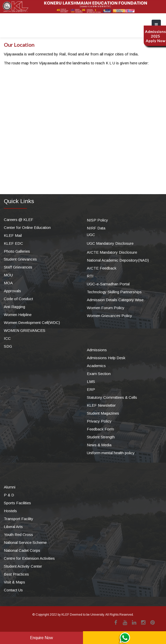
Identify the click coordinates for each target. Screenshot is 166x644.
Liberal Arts (13, 527)
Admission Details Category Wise (115, 300)
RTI (90, 276)
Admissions (97, 350)
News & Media (99, 445)
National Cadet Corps (22, 550)
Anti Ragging (14, 307)
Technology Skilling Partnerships (114, 292)
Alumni (10, 487)
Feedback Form (100, 429)
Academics (96, 366)
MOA (8, 283)
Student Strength (101, 437)
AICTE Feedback (102, 268)
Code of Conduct (18, 299)
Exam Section (99, 374)
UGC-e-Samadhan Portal (108, 284)
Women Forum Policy (106, 308)
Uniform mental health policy (111, 453)
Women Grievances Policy (110, 316)
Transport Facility (19, 519)
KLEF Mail (13, 235)
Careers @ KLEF (19, 220)
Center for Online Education (27, 227)
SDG (8, 346)
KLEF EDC (13, 243)
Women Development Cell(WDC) (32, 323)
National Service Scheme (25, 542)
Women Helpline (18, 315)
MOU (8, 275)
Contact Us (13, 590)
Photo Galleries (17, 251)
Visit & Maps (14, 582)
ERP (91, 389)
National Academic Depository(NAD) (118, 260)
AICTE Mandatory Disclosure (112, 252)
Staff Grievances (18, 267)
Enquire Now (42, 638)
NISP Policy (97, 220)
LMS (91, 382)
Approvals (12, 291)
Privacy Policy (99, 421)
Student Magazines (103, 413)
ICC (7, 338)
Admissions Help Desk (106, 358)
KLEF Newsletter (101, 405)
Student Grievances (20, 259)
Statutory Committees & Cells (112, 397)
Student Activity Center (23, 566)
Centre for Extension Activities (29, 558)
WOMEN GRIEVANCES (25, 330)
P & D (9, 495)
